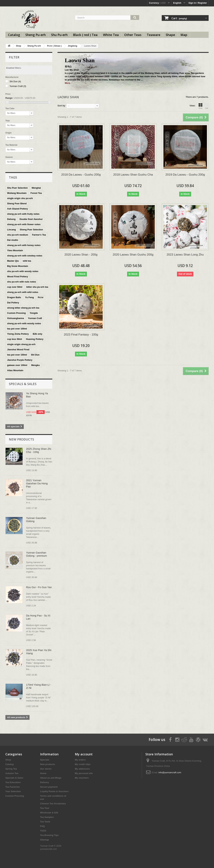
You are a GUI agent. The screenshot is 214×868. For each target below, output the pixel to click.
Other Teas (133, 35)
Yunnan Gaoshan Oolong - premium (36, 554)
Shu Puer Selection (17, 188)
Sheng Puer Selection (31, 230)
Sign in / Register (198, 3)
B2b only (38, 334)
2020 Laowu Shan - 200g (81, 255)
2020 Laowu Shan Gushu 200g (133, 255)
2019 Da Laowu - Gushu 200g (185, 175)
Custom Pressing (16, 313)
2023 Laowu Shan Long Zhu (185, 255)
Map (184, 35)
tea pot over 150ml (17, 355)
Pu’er (41, 297)
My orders (80, 760)
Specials (45, 760)
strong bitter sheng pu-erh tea (23, 308)
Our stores (46, 769)
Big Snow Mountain (18, 266)
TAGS (43, 831)
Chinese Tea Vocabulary (53, 804)
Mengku (36, 365)
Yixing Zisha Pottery (18, 334)
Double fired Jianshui (31, 219)
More (67, 83)
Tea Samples (47, 817)
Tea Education (13, 782)
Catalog (14, 35)
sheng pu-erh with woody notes (24, 323)
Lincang (11, 230)
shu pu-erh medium (18, 235)
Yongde (34, 313)
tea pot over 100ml (17, 329)
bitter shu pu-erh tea (37, 287)
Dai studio (13, 240)
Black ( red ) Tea (85, 35)
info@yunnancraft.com (170, 772)
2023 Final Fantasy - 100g (81, 335)
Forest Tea (36, 193)
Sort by (61, 106)
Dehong (11, 219)
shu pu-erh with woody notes (23, 271)
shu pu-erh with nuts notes (22, 282)
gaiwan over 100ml (17, 365)
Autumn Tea (12, 773)
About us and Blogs (51, 778)
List (207, 106)
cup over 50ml (15, 287)
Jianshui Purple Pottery (20, 360)
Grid (200, 106)
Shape (170, 35)
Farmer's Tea (39, 235)
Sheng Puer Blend (17, 203)
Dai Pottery (13, 303)
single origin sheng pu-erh (21, 344)
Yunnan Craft (18, 86)
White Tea (111, 35)
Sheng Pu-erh (36, 35)
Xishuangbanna (16, 318)
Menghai (36, 188)
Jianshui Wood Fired (18, 350)
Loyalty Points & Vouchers (54, 791)
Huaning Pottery (35, 339)
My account (84, 754)
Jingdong (72, 46)
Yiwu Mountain (15, 250)
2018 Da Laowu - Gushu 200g (81, 175)
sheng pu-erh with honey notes (24, 245)
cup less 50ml (15, 339)
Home (43, 773)
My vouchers (82, 778)
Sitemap (45, 840)
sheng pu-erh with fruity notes (23, 214)
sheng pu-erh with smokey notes (25, 256)
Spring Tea (11, 769)
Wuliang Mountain (17, 193)
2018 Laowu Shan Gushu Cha (133, 175)
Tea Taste (45, 822)
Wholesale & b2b (49, 813)
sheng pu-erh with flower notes (24, 224)
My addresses (82, 769)
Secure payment (49, 787)
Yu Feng (29, 297)
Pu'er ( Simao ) (54, 46)
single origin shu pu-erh (20, 198)
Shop (19, 46)
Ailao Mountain (15, 370)
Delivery (45, 782)
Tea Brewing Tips (49, 835)
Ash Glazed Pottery (17, 209)
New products (21, 439)
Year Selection (13, 791)
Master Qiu (13, 261)
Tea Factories (13, 787)
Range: (9, 98)
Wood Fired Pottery (18, 276)
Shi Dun (15, 81)
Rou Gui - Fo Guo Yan (39, 587)
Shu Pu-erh (59, 35)
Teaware (154, 35)
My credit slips (83, 764)
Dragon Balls (14, 297)
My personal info (84, 773)
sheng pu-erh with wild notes (23, 292)
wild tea (27, 261)
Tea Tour (45, 808)
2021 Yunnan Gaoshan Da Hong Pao (37, 483)
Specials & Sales (23, 384)
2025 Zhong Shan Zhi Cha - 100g (39, 450)
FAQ (42, 826)
